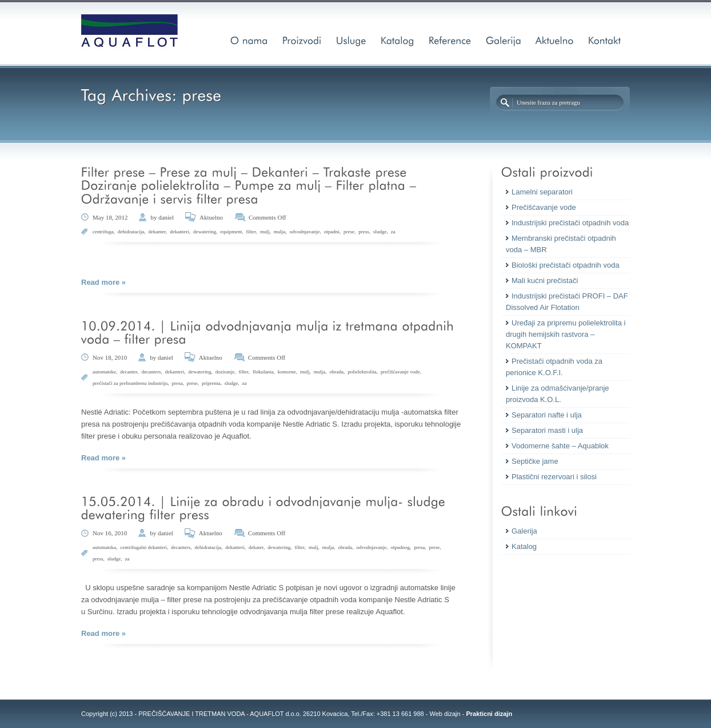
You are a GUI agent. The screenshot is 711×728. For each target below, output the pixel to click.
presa (177, 383)
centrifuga (103, 232)
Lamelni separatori (542, 192)
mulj (265, 232)
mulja (280, 232)
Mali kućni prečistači (545, 281)
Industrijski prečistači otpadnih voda (570, 223)
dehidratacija (131, 232)
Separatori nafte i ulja (547, 415)
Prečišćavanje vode (544, 207)
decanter (129, 372)
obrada (336, 372)
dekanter (157, 232)
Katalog (524, 546)
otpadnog (400, 547)
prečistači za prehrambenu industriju (130, 383)
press (364, 232)
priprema (211, 383)
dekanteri (179, 232)
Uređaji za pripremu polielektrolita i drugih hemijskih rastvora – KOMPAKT (566, 334)
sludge (380, 232)
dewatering (205, 232)
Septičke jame (535, 461)
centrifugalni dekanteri (143, 547)
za (393, 232)
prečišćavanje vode (400, 372)
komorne (287, 372)
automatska (104, 547)
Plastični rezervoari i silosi (554, 477)
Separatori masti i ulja (547, 430)
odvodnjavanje (304, 232)
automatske (104, 372)
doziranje (225, 372)
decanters (151, 372)
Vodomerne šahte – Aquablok (560, 446)
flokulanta (263, 372)
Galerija (524, 531)
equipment (231, 232)
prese (349, 232)
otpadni (332, 232)
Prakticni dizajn (489, 714)
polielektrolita (362, 372)
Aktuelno (211, 217)
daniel (166, 217)
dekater (256, 547)
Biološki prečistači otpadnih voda (566, 265)
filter (251, 232)
